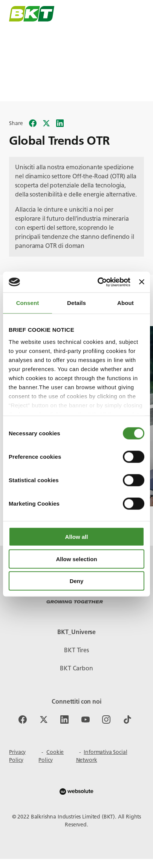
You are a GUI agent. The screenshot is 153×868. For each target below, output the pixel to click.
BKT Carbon (76, 668)
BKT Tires (76, 650)
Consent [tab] (28, 303)
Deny (77, 581)
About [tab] (125, 303)
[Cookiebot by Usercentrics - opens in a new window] (99, 282)
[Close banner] (142, 282)
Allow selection (76, 559)
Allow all (77, 537)
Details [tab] (76, 303)
